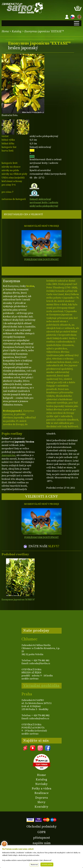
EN (79, 16)
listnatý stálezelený (40, 199)
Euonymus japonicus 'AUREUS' (18, 600)
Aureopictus (8, 455)
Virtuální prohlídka (41, 686)
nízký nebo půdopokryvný (44, 206)
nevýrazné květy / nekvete (44, 202)
